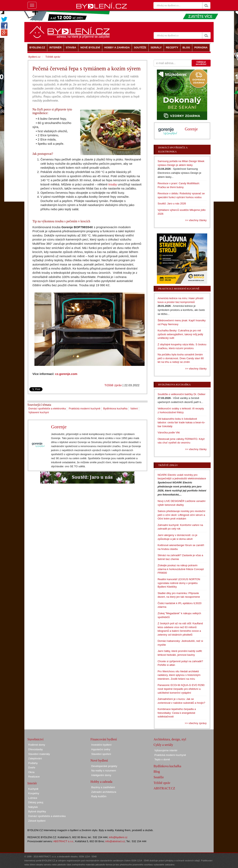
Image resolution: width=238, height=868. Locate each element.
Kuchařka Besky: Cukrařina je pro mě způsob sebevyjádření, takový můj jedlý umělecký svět (180, 334)
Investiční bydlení (101, 745)
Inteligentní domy (101, 775)
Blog (157, 772)
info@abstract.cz (115, 841)
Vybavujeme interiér (166, 750)
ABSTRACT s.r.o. (64, 841)
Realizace (34, 777)
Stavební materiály (39, 754)
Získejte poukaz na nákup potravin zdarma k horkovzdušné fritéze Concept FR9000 (181, 569)
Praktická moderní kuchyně (84, 409)
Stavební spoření (101, 754)
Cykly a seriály (163, 745)
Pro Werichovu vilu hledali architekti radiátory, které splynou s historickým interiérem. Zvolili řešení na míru (179, 675)
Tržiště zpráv (113, 385)
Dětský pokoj (36, 802)
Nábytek (33, 807)
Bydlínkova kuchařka (115, 409)
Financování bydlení (104, 739)
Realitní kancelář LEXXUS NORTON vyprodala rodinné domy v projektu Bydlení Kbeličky (179, 583)
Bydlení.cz (34, 57)
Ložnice (33, 798)
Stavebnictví (35, 739)
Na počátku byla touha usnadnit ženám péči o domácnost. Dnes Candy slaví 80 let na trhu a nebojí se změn (181, 358)
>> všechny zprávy (196, 723)
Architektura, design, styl (170, 739)
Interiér (32, 783)
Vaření (134, 409)
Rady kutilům (99, 796)
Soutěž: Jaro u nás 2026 (172, 203)
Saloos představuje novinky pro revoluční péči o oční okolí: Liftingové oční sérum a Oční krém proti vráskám (182, 515)
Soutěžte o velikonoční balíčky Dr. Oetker (182, 394)
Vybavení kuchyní (39, 412)
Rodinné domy (37, 745)
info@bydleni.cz (118, 837)
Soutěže (159, 777)
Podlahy (33, 763)
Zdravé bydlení (37, 821)
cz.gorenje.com (66, 374)
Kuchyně (33, 789)
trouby (113, 184)
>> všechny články (196, 220)
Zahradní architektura (104, 792)
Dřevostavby (35, 749)
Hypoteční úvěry (101, 749)
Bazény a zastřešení (103, 787)
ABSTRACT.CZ (164, 788)
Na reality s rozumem (104, 771)
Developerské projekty (104, 766)
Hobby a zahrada (101, 782)
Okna (31, 772)
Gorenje (59, 427)
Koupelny (34, 793)
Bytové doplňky (37, 811)
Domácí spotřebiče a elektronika (47, 409)
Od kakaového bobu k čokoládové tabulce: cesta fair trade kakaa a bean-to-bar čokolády (181, 423)
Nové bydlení (99, 760)
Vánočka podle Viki (169, 432)
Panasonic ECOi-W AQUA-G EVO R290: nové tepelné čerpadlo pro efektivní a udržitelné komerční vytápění (181, 689)
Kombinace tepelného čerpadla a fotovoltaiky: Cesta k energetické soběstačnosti (177, 713)
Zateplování (35, 758)
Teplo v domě (162, 759)
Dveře (32, 768)
